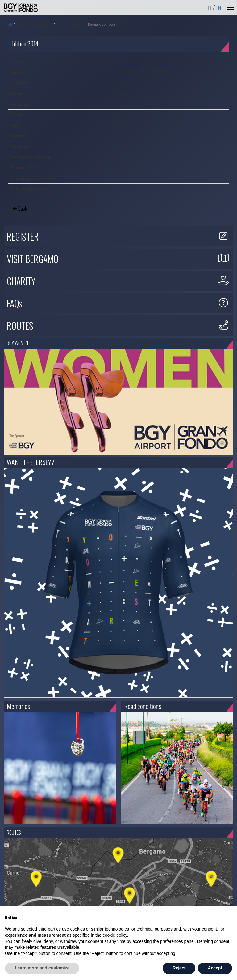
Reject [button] (179, 968)
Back (20, 208)
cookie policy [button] (115, 935)
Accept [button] (215, 968)
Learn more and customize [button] (42, 968)
